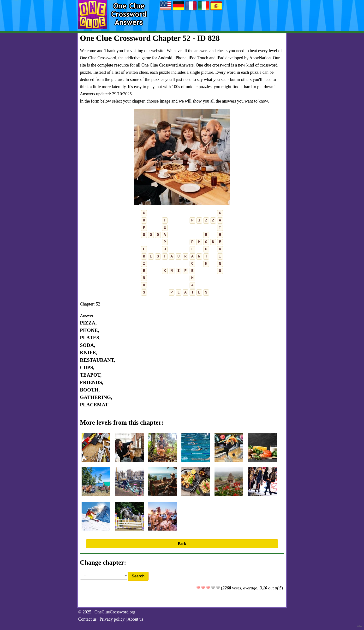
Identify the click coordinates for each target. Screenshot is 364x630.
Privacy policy (112, 619)
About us (135, 619)
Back (182, 544)
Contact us (87, 619)
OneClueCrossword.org (115, 612)
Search (138, 576)
